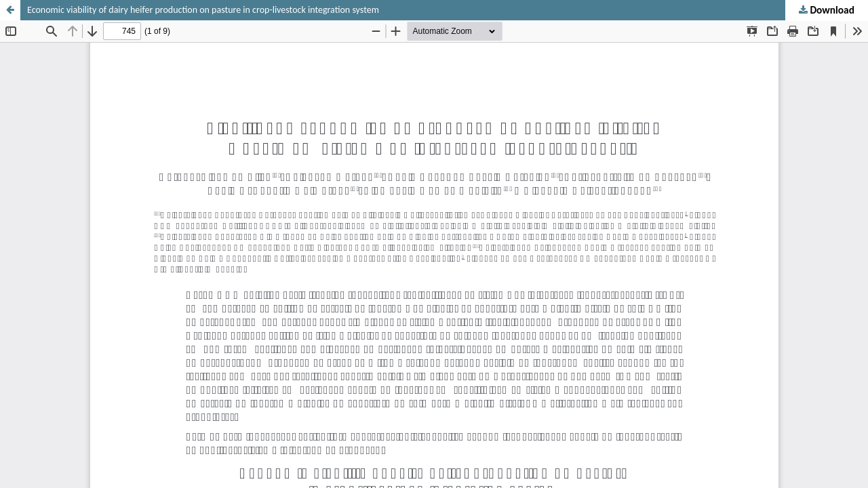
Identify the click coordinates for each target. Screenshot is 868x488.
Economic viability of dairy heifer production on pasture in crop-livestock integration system (203, 10)
